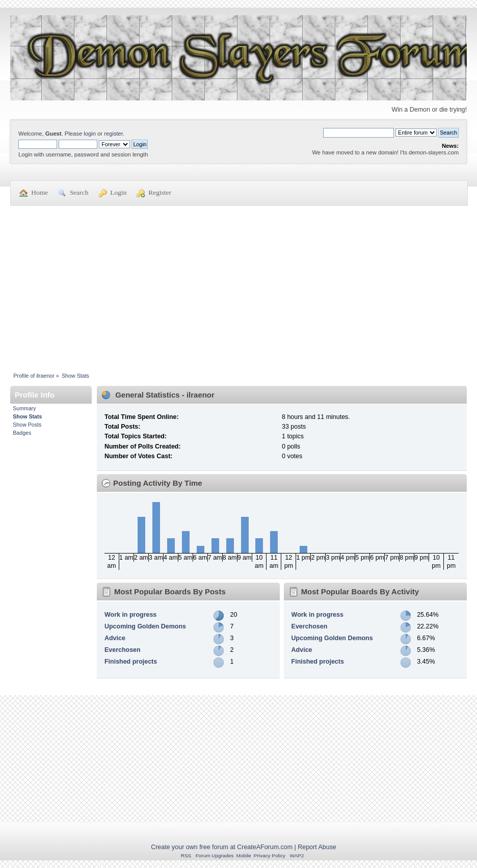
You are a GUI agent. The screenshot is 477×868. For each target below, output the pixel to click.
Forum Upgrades (215, 856)
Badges (22, 433)
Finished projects (131, 662)
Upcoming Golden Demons (145, 626)
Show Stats (27, 416)
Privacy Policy (270, 856)
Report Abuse (317, 847)
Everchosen (123, 650)
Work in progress (130, 615)
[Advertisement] (238, 283)
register (113, 134)
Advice (115, 638)
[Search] (359, 133)
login (90, 134)
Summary (24, 408)
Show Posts (27, 425)
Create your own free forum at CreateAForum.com (222, 847)
